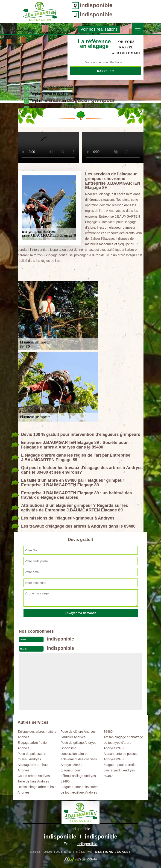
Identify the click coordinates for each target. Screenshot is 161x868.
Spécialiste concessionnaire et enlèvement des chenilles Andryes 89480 (79, 756)
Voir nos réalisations (99, 29)
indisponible (96, 5)
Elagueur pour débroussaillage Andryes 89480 (78, 776)
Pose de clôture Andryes (78, 732)
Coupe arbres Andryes (34, 776)
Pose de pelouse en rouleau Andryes (32, 756)
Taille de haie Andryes (33, 781)
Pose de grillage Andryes (78, 743)
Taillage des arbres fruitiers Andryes (37, 734)
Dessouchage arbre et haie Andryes (37, 790)
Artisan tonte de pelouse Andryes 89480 (121, 756)
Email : (80, 844)
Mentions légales (113, 852)
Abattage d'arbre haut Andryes (33, 768)
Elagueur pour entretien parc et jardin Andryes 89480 (120, 770)
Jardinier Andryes (73, 737)
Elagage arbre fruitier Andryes (33, 745)
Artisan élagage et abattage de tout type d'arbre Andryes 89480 (123, 743)
